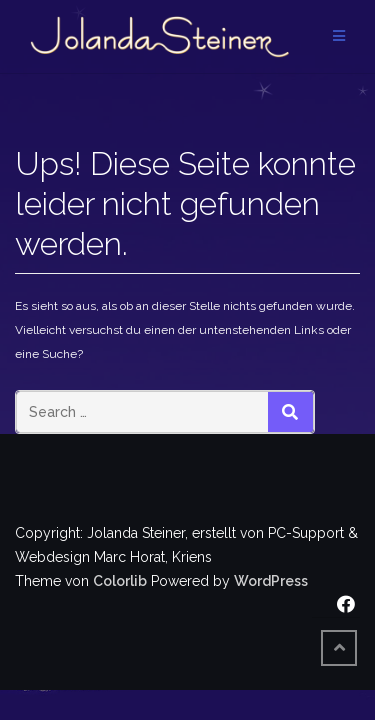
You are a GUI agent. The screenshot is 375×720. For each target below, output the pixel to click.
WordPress (271, 581)
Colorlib (120, 581)
